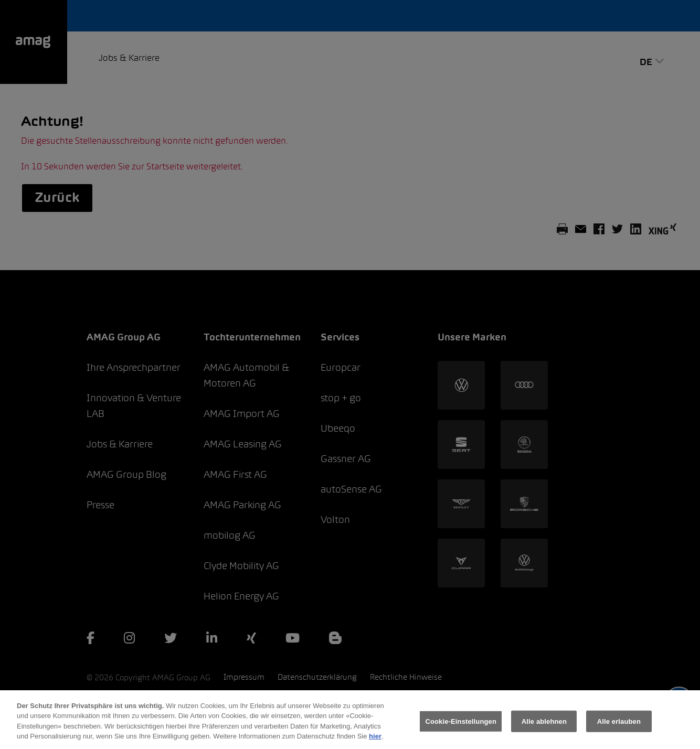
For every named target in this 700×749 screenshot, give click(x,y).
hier (375, 740)
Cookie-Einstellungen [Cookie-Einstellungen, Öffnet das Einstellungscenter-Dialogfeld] (461, 725)
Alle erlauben (619, 725)
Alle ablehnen (544, 725)
